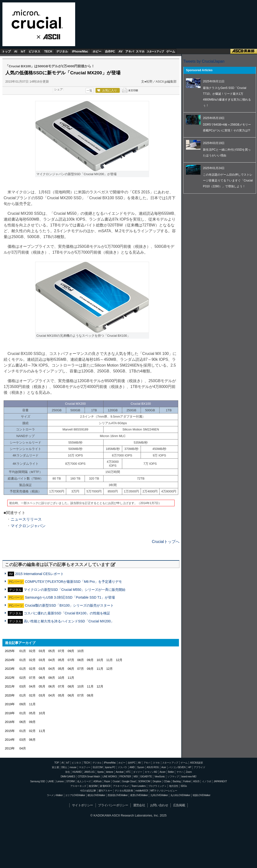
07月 (61, 651)
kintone (109, 772)
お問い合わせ (159, 805)
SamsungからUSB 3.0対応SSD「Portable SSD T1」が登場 (70, 597)
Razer (107, 781)
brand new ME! (189, 777)
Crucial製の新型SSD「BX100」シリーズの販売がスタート (69, 605)
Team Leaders (139, 786)
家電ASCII (105, 786)
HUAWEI (77, 772)
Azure (162, 772)
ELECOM (98, 767)
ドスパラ (122, 767)
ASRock (97, 781)
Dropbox (157, 781)
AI (16, 52)
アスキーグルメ (121, 786)
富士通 (55, 767)
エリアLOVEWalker (75, 795)
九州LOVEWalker (159, 795)
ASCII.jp (50, 37)
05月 (52, 651)
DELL (64, 767)
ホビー (97, 52)
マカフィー (84, 767)
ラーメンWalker (55, 795)
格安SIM (93, 786)
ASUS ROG (153, 767)
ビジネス (34, 52)
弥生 (68, 772)
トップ (6, 52)
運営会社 (139, 805)
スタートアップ (155, 52)
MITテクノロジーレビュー (164, 791)
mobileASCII (142, 791)
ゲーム (171, 52)
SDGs (184, 786)
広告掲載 (179, 805)
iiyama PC (110, 767)
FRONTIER (125, 777)
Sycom (141, 767)
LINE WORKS (109, 777)
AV (120, 52)
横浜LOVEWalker (96, 795)
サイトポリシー (83, 805)
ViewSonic (160, 777)
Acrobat (120, 772)
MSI (136, 777)
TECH (48, 52)
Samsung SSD (38, 781)
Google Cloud (129, 781)
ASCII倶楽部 (244, 51)
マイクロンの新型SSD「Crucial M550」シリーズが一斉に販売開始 (75, 590)
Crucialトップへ (166, 542)
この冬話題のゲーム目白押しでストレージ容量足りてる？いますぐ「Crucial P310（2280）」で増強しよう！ (228, 180)
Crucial (39, 19)
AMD (132, 767)
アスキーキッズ (78, 786)
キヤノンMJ (151, 772)
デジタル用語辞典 (124, 791)
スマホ (140, 52)
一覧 (89, 91)
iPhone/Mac (80, 52)
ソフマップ (173, 777)
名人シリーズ (84, 781)
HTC (128, 772)
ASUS (196, 781)
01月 (23, 651)
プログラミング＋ (157, 786)
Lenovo (60, 781)
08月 (81, 660)
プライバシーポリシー (113, 805)
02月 (32, 651)
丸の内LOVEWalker (180, 795)
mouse (73, 767)
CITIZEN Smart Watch (89, 777)
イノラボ (207, 781)
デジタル (62, 52)
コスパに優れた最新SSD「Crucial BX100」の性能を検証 (67, 613)
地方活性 (174, 786)
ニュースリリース (26, 519)
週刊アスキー (105, 791)
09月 (71, 651)
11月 (109, 660)
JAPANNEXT (220, 781)
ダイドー (138, 772)
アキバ (130, 52)
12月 (119, 660)
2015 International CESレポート (39, 574)
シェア (58, 89)
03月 (42, 651)
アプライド (199, 767)
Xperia (100, 772)
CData (167, 781)
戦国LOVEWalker (201, 795)
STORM (70, 781)
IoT (23, 52)
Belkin (171, 772)
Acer (164, 767)
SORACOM (144, 781)
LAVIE (51, 781)
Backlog (177, 781)
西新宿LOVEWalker (118, 795)
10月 (81, 651)
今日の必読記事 (88, 791)
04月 (52, 660)
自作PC (110, 52)
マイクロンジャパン (28, 526)
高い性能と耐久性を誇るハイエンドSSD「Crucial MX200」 (69, 621)
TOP (57, 763)
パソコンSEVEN (177, 767)
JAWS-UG (89, 772)
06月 (71, 669)
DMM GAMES (68, 777)
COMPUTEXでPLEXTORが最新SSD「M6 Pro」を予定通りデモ (73, 582)
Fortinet (187, 781)
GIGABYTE (146, 777)
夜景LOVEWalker (139, 795)
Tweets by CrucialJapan (204, 61)
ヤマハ (180, 772)
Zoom (189, 772)
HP (189, 767)
